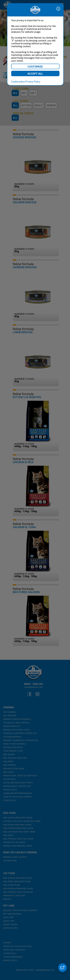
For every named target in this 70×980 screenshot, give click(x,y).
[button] (63, 968)
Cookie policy (18, 81)
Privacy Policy (33, 81)
